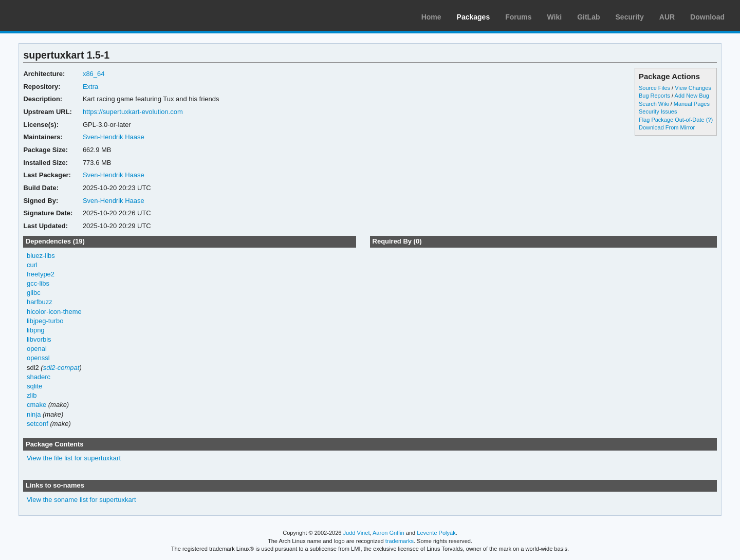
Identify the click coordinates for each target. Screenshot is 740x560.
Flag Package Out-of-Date (672, 120)
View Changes (693, 88)
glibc (34, 293)
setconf (38, 424)
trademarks (400, 541)
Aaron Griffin (388, 533)
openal (37, 349)
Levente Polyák (436, 533)
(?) (709, 120)
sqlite (34, 386)
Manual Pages (692, 104)
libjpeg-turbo (45, 321)
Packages (474, 17)
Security (630, 17)
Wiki (555, 17)
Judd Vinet (357, 533)
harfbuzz (40, 302)
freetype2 (41, 274)
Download (707, 17)
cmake (36, 405)
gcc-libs (38, 283)
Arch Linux (57, 15)
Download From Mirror (667, 127)
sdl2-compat (61, 368)
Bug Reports (654, 96)
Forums (518, 17)
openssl (38, 358)
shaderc (39, 377)
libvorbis (39, 339)
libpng (36, 330)
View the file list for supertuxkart (74, 458)
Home (431, 17)
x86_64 (94, 74)
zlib (32, 395)
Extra (90, 87)
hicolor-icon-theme (54, 312)
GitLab (588, 17)
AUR (667, 17)
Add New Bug (692, 96)
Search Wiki (654, 104)
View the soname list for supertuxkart (81, 500)
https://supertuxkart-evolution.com (133, 112)
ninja (34, 414)
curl (32, 265)
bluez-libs (41, 256)
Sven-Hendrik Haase (114, 137)
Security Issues (658, 111)
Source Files (654, 88)
